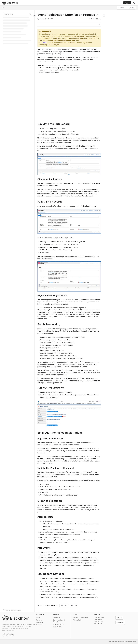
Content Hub (57, 618)
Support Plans (58, 627)
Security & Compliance (80, 618)
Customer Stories (59, 624)
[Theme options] (134, 3)
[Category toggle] (34, 16)
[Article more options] (99, 24)
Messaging (40, 622)
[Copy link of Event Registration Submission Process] (97, 15)
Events (38, 618)
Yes (64, 606)
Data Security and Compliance (59, 621)
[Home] (3, 8)
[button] (126, 8)
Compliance (40, 625)
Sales (119, 618)
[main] (69, 311)
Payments (39, 620)
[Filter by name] (18, 14)
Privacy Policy (78, 620)
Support (127, 3)
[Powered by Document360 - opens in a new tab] (12, 610)
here (45, 43)
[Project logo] (10, 3)
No (74, 606)
